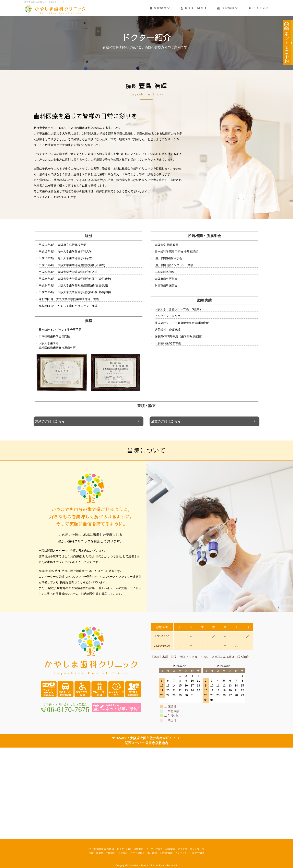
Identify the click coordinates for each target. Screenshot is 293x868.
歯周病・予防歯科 (106, 853)
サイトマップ (197, 849)
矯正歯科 (152, 853)
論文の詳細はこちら (166, 421)
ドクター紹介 (194, 8)
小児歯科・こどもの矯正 (131, 853)
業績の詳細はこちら (50, 421)
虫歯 (91, 853)
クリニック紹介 (154, 849)
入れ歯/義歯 (166, 853)
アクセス (259, 8)
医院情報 (228, 8)
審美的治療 (198, 853)
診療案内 (160, 8)
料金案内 (170, 849)
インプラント (182, 853)
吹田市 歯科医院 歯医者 (101, 849)
